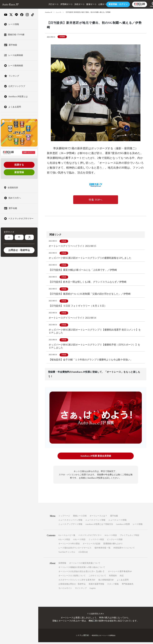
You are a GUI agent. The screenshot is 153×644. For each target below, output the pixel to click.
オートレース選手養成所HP (120, 573)
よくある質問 (123, 582)
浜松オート (72, 4)
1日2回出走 (83, 554)
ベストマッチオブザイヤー (90, 537)
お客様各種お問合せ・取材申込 (72, 586)
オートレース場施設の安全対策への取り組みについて (82, 569)
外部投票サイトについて (124, 550)
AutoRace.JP (49, 12)
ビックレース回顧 (115, 541)
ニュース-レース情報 (117, 522)
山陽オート (96, 4)
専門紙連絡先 (128, 586)
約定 (122, 577)
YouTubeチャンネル (67, 554)
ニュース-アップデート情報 (70, 526)
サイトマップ (81, 590)
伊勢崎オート (59, 4)
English (93, 590)
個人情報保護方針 (106, 582)
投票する (19, 165)
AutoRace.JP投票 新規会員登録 (96, 458)
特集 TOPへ (96, 200)
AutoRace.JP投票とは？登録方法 (99, 526)
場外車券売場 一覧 (102, 550)
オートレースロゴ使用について (72, 577)
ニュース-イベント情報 (95, 522)
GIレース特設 (64, 541)
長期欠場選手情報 (96, 586)
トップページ (64, 518)
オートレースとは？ (98, 518)
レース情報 (138, 526)
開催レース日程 (80, 518)
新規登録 (19, 172)
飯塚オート (84, 4)
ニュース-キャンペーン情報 (70, 522)
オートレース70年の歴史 (69, 545)
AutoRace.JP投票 (123, 526)
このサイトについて (97, 577)
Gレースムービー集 (67, 537)
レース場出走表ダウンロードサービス (75, 550)
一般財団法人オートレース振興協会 (103, 637)
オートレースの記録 (92, 545)
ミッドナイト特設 (96, 541)
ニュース (60, 12)
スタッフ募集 (113, 586)
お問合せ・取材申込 (19, 250)
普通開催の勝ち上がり (113, 545)
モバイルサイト (65, 590)
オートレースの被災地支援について (85, 565)
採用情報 (62, 565)
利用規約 (113, 577)
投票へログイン (29, 152)
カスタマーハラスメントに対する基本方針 (77, 582)
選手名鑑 (114, 518)
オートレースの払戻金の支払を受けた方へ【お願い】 (82, 573)
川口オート (46, 4)
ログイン (111, 4)
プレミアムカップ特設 (130, 537)
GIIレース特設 (79, 541)
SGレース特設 (111, 537)
